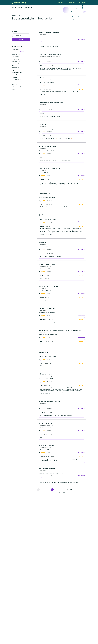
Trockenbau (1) (16, 84)
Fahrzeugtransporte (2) (18, 82)
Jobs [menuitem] (78, 3)
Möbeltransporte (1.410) (18, 62)
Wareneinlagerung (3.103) (18, 54)
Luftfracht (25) (16, 68)
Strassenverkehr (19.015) (18, 52)
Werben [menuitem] (84, 3)
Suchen (21, 40)
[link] (62, 41)
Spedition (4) (15, 77)
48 (63, 492)
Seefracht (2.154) (16, 57)
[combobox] (21, 35)
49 (67, 492)
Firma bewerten (81, 40)
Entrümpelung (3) (16, 80)
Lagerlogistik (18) (16, 70)
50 (71, 492)
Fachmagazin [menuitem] (71, 3)
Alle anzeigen (15, 50)
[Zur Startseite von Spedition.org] (19, 3)
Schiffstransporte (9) (17, 73)
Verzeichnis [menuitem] (61, 3)
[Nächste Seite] (85, 492)
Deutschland (20, 8)
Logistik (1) (15, 89)
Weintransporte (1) (16, 87)
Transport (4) (15, 75)
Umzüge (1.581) (16, 59)
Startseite (14, 8)
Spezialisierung (17, 46)
